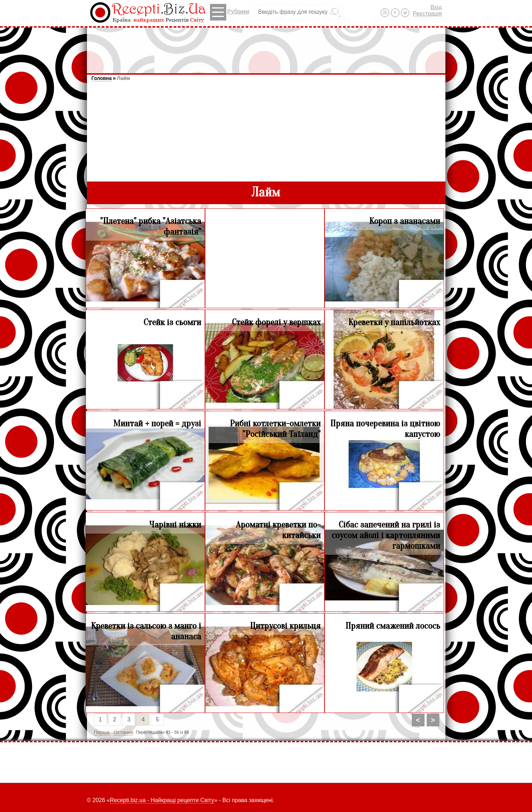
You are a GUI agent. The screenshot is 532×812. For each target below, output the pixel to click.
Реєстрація (427, 14)
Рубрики (230, 12)
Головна (102, 78)
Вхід (436, 7)
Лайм (124, 78)
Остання (124, 732)
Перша (102, 732)
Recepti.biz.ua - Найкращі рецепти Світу (162, 800)
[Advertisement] (266, 47)
